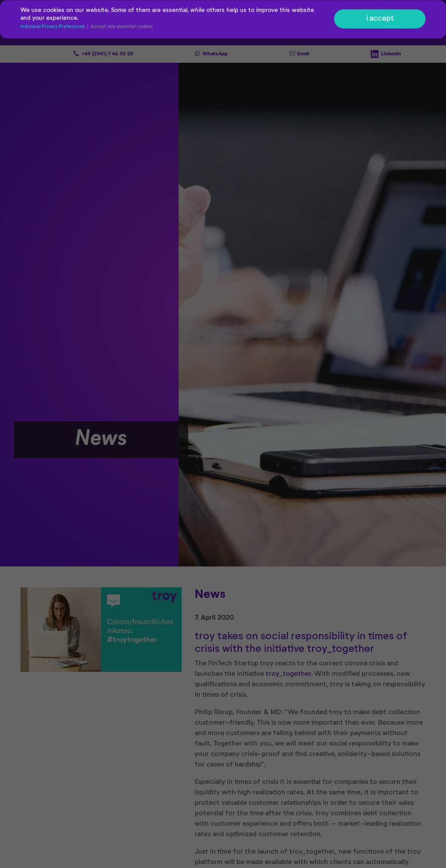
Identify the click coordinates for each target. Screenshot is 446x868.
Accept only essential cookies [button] (122, 28)
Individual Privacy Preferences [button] (53, 28)
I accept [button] (380, 20)
